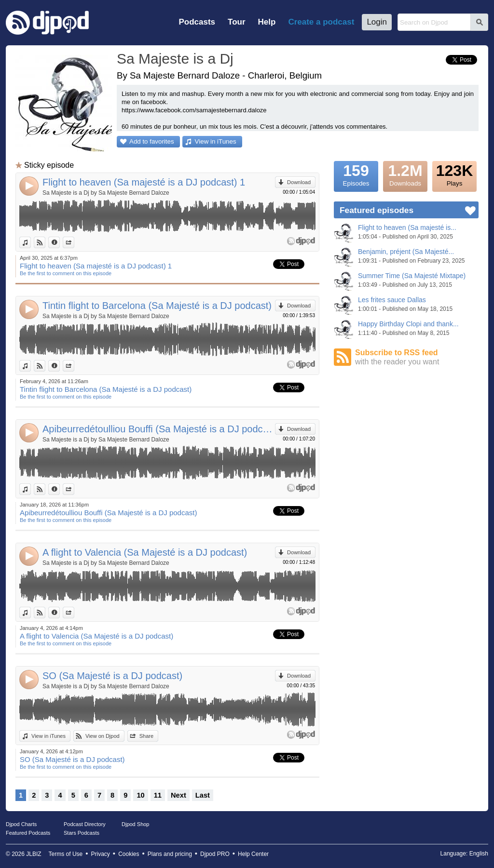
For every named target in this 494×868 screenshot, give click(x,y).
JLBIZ (34, 854)
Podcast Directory (85, 824)
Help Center (253, 854)
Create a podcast (321, 22)
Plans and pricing (170, 854)
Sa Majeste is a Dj (175, 59)
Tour (237, 22)
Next (178, 795)
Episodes (356, 174)
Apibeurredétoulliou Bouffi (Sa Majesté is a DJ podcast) (159, 429)
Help (267, 22)
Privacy (101, 854)
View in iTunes (216, 141)
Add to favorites (152, 141)
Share (74, 242)
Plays (454, 174)
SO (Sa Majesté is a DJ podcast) (112, 676)
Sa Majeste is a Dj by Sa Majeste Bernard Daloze (106, 193)
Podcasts (197, 22)
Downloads (405, 174)
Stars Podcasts (82, 833)
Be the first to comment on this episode (66, 273)
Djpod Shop (136, 824)
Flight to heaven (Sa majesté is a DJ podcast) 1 (144, 182)
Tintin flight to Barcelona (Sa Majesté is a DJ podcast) (157, 306)
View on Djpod (45, 242)
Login (377, 22)
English (479, 854)
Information (60, 242)
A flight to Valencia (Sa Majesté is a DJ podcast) (145, 552)
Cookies (129, 854)
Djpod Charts (21, 824)
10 (140, 795)
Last (203, 795)
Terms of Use (66, 854)
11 (158, 795)
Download (299, 182)
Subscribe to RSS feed (417, 357)
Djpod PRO (215, 854)
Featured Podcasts (28, 833)
